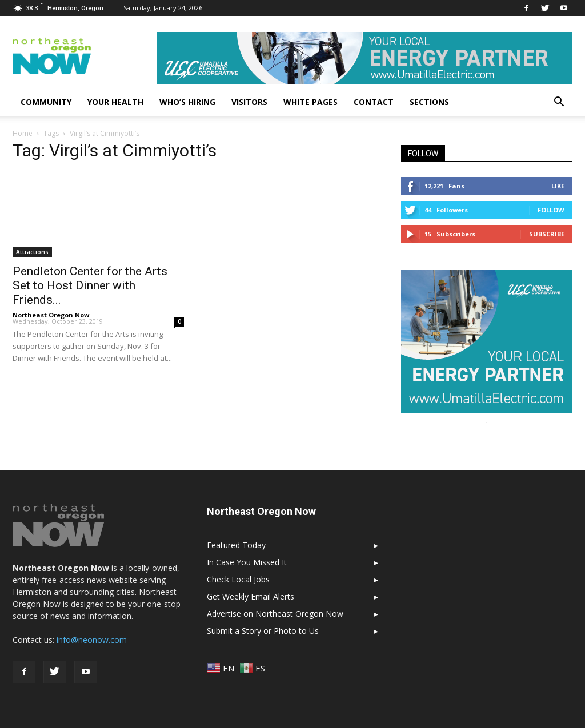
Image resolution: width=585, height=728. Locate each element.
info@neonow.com (92, 640)
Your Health (115, 102)
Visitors (249, 102)
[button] (559, 102)
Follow (551, 210)
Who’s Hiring (187, 102)
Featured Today (236, 545)
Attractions (32, 252)
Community (46, 102)
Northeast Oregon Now (51, 315)
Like (558, 186)
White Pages (310, 102)
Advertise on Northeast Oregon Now (275, 614)
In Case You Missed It (247, 562)
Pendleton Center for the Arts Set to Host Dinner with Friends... (90, 285)
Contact (374, 102)
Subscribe (547, 234)
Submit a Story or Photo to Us (263, 631)
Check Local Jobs (238, 579)
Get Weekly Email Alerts (251, 596)
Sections (429, 102)
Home (23, 133)
